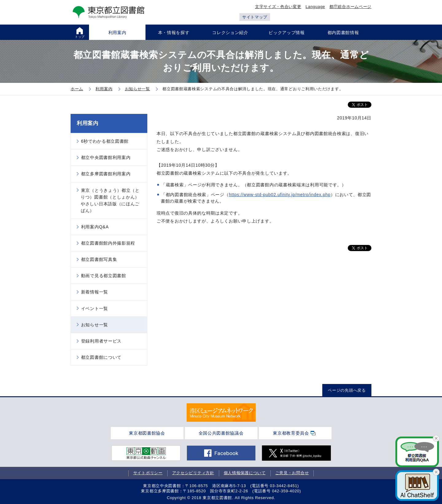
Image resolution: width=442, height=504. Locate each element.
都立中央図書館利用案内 (106, 157)
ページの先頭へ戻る (347, 390)
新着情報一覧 (95, 292)
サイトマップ (255, 17)
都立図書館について (101, 357)
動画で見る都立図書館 (104, 276)
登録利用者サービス (101, 341)
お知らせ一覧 (95, 325)
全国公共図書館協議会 (221, 433)
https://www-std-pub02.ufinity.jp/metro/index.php (280, 195)
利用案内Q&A (95, 227)
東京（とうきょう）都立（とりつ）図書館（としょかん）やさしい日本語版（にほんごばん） (110, 200)
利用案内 (88, 123)
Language (315, 7)
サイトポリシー (148, 473)
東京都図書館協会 (147, 433)
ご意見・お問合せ (292, 473)
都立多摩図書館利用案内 (106, 174)
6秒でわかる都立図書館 (105, 141)
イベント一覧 (95, 308)
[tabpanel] (221, 413)
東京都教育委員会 (291, 433)
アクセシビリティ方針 (193, 473)
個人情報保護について (245, 473)
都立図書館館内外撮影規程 (108, 243)
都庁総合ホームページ (350, 7)
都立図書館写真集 (99, 259)
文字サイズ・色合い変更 (278, 7)
